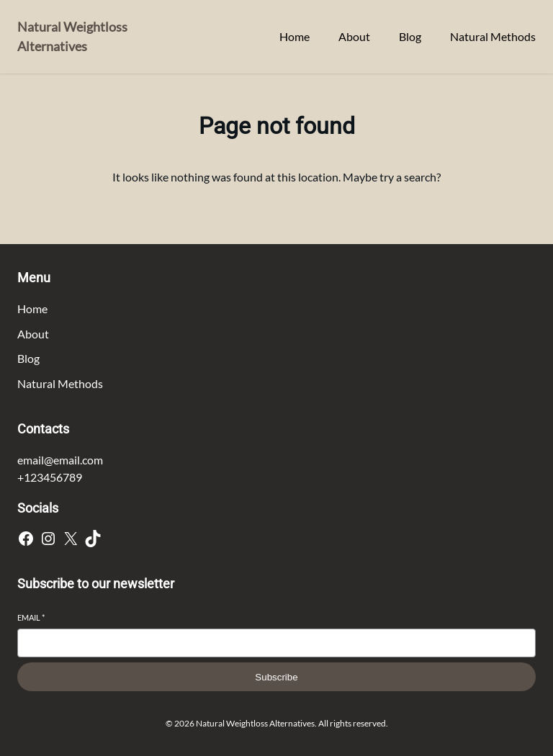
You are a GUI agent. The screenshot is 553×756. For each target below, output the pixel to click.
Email (31, 617)
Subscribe (276, 677)
